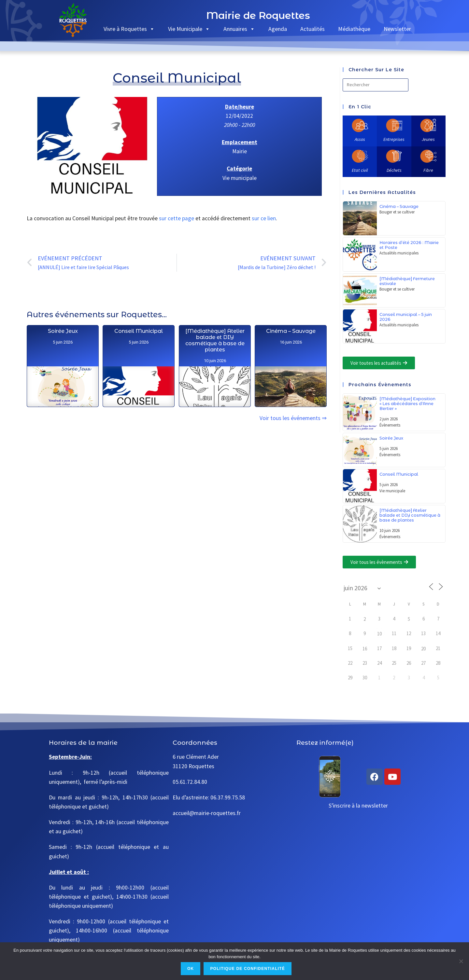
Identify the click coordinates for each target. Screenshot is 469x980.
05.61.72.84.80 (190, 782)
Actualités (313, 29)
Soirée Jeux (63, 348)
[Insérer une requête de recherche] (376, 85)
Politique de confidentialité (248, 969)
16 (365, 649)
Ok (191, 969)
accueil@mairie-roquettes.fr (207, 813)
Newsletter (397, 29)
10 (379, 634)
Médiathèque (354, 29)
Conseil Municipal (139, 353)
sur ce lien (264, 218)
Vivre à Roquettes (129, 29)
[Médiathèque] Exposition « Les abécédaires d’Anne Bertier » (407, 404)
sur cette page (177, 218)
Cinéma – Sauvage (291, 412)
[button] (379, 363)
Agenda (278, 29)
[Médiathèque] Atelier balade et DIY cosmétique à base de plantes (215, 372)
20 (423, 649)
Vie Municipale (189, 29)
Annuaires (239, 29)
